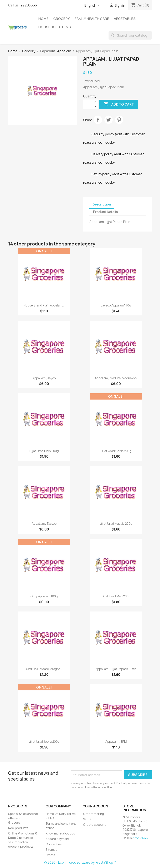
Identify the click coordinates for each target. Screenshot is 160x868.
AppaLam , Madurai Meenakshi (116, 378)
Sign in (88, 819)
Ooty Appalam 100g (44, 596)
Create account (94, 825)
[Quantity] (88, 104)
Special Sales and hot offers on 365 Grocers (23, 818)
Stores (51, 855)
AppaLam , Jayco (44, 378)
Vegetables (125, 19)
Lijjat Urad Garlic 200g (116, 451)
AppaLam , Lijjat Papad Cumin (116, 669)
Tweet (109, 120)
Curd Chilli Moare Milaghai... (44, 669)
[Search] (130, 35)
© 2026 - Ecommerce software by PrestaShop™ (80, 862)
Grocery (62, 19)
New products (18, 828)
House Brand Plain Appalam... (44, 305)
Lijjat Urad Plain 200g (44, 451)
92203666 (29, 5)
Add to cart (119, 104)
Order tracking (94, 814)
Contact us (54, 844)
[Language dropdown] (92, 6)
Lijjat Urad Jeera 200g (44, 742)
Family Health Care (92, 19)
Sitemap (51, 850)
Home (43, 19)
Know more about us (60, 833)
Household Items (55, 27)
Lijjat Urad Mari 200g (116, 596)
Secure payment (57, 839)
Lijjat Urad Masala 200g (116, 524)
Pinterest (119, 120)
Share (98, 120)
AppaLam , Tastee (44, 524)
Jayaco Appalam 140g (116, 305)
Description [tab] (102, 204)
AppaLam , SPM (116, 742)
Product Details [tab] (105, 212)
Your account (97, 806)
